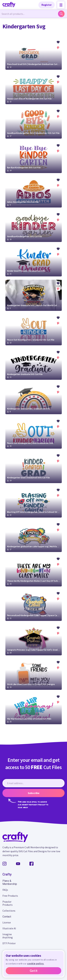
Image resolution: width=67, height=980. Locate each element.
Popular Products (8, 903)
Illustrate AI (9, 928)
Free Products (10, 896)
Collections (9, 911)
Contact (7, 917)
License (7, 922)
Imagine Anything (8, 936)
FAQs (5, 890)
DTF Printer (9, 943)
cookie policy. (36, 963)
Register (47, 5)
